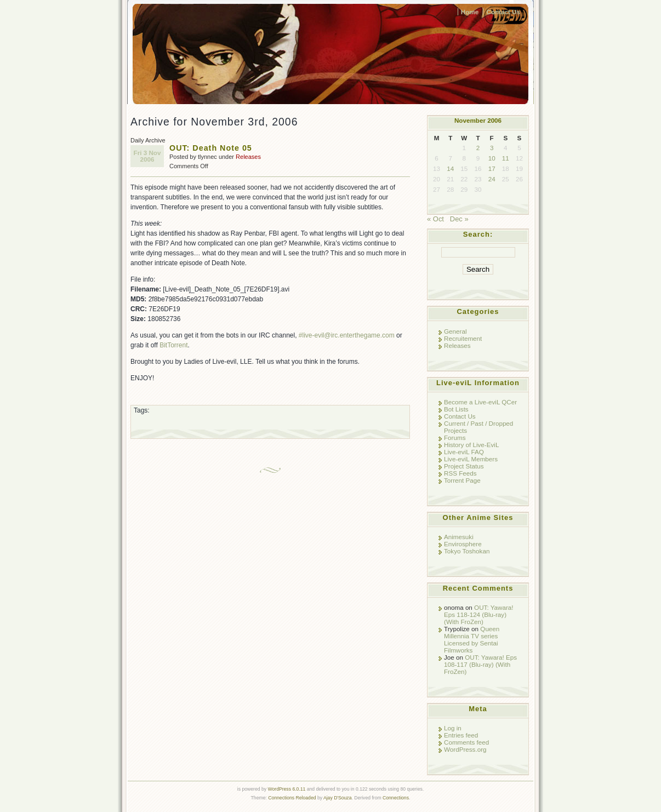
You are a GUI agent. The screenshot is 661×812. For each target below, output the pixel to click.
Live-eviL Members (471, 459)
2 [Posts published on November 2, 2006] (478, 148)
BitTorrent (173, 345)
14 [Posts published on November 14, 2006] (450, 168)
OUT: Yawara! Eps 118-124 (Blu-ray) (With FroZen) (479, 614)
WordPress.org (465, 749)
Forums (455, 438)
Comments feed (466, 742)
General (455, 331)
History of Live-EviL (471, 445)
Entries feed (461, 735)
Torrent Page (462, 480)
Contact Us (503, 12)
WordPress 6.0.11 (286, 789)
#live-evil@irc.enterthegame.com (347, 335)
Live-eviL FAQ (464, 452)
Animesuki (459, 537)
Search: (478, 234)
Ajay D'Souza (338, 798)
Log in (453, 728)
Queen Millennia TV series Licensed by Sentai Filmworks (472, 639)
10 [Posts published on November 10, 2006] (492, 158)
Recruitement (463, 338)
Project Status (464, 466)
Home (470, 12)
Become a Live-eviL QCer (480, 402)
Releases (248, 157)
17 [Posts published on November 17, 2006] (492, 168)
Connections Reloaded (292, 798)
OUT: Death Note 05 (211, 148)
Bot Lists (456, 409)
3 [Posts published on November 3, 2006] (492, 148)
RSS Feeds (460, 473)
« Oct (435, 219)
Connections (396, 798)
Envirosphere (463, 544)
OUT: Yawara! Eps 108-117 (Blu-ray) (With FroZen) (480, 664)
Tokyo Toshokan (467, 551)
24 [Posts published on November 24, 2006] (492, 179)
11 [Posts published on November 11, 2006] (506, 158)
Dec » (459, 219)
